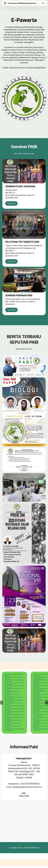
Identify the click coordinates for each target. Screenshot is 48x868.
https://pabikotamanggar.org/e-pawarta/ (14, 708)
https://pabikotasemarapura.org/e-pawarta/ (14, 685)
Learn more (12, 204)
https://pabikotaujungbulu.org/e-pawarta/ (14, 683)
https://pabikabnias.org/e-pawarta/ (13, 697)
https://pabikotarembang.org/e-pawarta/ (14, 714)
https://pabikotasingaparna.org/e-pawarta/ (14, 700)
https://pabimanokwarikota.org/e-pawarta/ (14, 720)
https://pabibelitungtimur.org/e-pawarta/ (14, 691)
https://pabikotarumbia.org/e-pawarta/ (14, 680)
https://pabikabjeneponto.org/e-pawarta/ (14, 688)
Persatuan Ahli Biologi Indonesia (22, 3)
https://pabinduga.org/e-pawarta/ (12, 694)
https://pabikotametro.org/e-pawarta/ (14, 717)
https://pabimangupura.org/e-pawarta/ (14, 677)
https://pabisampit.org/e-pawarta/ (12, 726)
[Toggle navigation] (43, 3)
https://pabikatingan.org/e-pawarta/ (13, 728)
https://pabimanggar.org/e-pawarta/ (13, 723)
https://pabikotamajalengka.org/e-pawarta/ (14, 731)
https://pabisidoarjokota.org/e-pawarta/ (14, 711)
